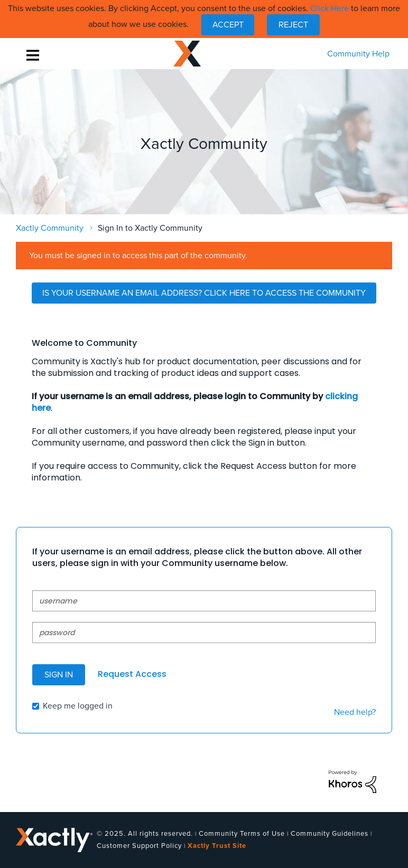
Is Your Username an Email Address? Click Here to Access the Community (204, 293)
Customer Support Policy (139, 846)
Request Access (132, 674)
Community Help (358, 54)
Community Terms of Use (242, 834)
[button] (228, 25)
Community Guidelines (330, 834)
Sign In (59, 675)
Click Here (330, 8)
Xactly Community (187, 54)
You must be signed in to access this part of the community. (138, 256)
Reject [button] (293, 25)
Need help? (355, 712)
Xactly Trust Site (217, 846)
